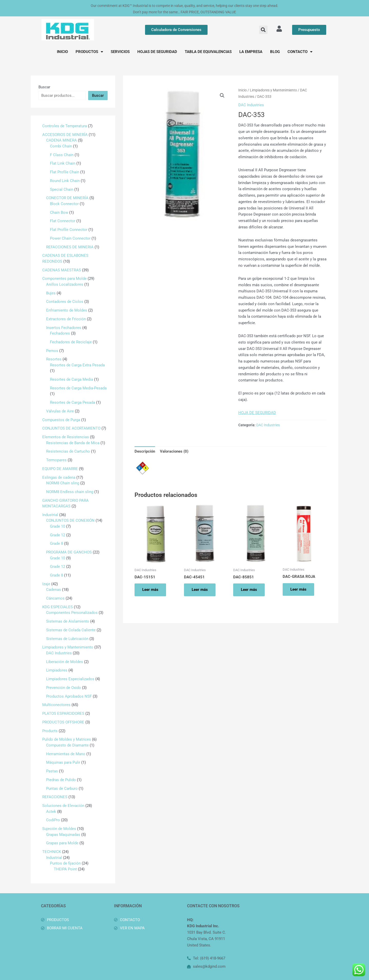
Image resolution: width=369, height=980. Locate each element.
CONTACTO (300, 52)
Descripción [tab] (145, 451)
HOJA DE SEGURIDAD (257, 413)
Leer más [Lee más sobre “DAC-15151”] (150, 590)
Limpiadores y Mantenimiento (273, 90)
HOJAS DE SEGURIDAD (157, 52)
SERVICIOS (120, 52)
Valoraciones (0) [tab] (174, 451)
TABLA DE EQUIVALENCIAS (208, 52)
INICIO (62, 52)
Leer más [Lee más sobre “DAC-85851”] (249, 590)
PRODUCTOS (89, 52)
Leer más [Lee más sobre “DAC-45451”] (200, 590)
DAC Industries (251, 105)
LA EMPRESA (251, 52)
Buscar (44, 87)
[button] (263, 30)
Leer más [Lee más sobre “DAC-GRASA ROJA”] (298, 589)
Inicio (243, 90)
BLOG (275, 52)
